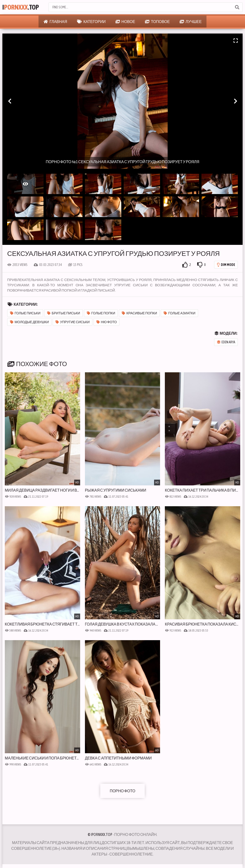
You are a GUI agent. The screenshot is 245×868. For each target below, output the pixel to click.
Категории (91, 22)
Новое (125, 22)
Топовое (157, 22)
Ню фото (107, 322)
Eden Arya (226, 342)
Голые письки (25, 313)
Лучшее (191, 22)
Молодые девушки (29, 322)
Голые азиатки (179, 313)
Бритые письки (64, 313)
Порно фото (123, 791)
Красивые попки (139, 313)
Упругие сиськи (73, 322)
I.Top (21, 7)
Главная (55, 22)
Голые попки (101, 313)
